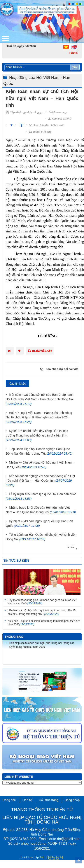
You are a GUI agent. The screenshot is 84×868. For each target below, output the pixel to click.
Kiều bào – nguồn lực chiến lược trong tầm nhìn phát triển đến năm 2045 (44, 623)
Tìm (75, 67)
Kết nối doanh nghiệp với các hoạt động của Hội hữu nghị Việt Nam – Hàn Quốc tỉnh (40, 481)
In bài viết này (40, 132)
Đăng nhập (72, 800)
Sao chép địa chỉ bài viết (46, 125)
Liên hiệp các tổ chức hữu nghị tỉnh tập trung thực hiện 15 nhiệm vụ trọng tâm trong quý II (42, 612)
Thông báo (14, 637)
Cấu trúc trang (49, 800)
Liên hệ (28, 800)
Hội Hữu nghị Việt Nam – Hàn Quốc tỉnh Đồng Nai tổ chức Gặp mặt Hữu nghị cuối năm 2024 (39, 417)
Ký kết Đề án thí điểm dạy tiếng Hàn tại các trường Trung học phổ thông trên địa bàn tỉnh (37, 435)
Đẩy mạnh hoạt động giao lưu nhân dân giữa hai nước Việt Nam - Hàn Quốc (42, 602)
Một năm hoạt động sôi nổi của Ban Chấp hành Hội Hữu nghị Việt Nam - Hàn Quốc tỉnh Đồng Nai (40, 399)
